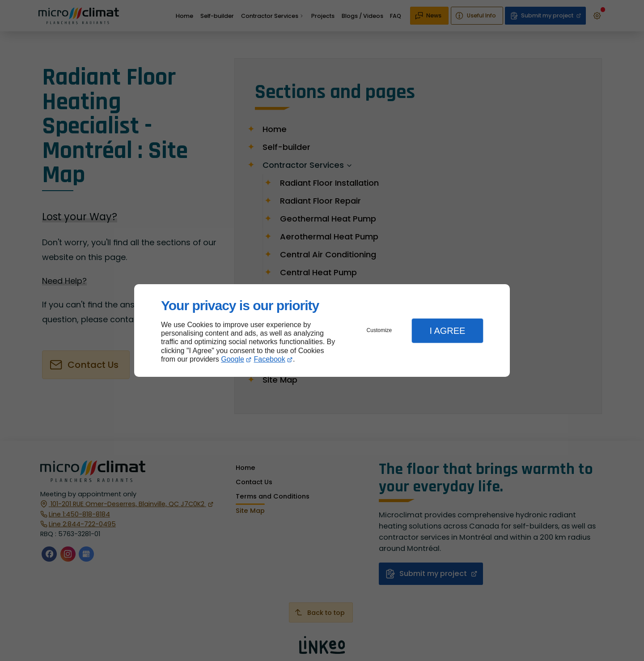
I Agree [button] (447, 331)
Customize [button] (379, 330)
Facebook (270, 359)
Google (233, 359)
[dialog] (322, 330)
